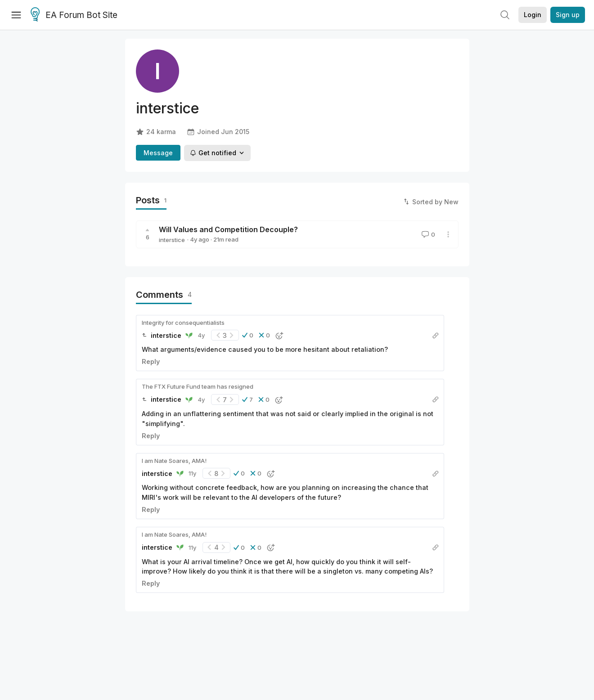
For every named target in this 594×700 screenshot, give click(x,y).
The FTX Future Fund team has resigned (198, 386)
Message (158, 153)
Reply (151, 361)
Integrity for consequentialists (183, 323)
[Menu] (16, 15)
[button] (248, 335)
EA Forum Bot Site (74, 15)
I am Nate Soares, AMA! (174, 461)
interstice (172, 240)
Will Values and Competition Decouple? (228, 229)
